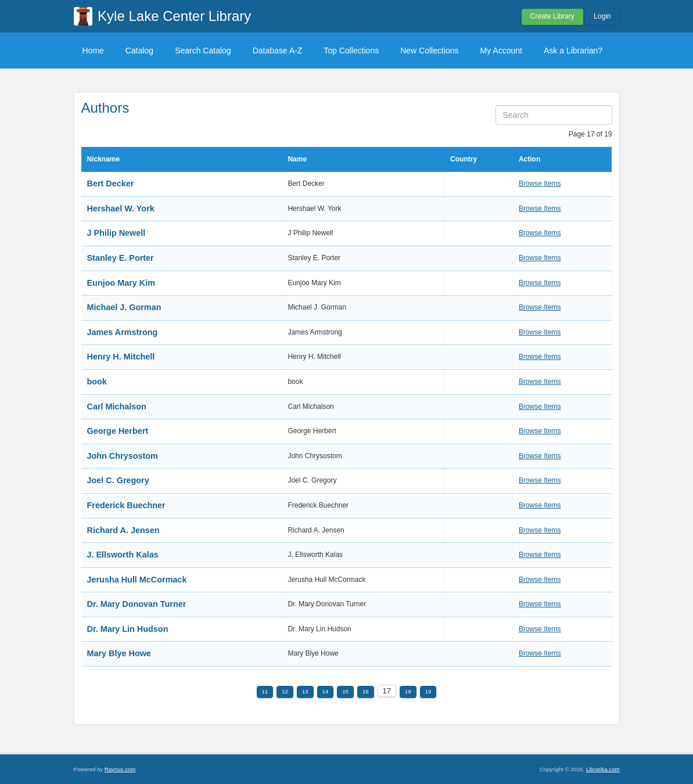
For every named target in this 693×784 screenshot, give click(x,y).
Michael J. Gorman (124, 307)
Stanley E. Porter (121, 258)
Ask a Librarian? (573, 51)
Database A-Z (278, 51)
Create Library (552, 16)
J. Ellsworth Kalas (123, 555)
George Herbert (118, 431)
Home (93, 51)
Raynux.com (120, 769)
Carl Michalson (117, 407)
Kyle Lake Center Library (174, 16)
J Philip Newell (116, 233)
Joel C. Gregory (118, 480)
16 (366, 691)
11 (265, 691)
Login (602, 16)
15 (345, 691)
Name (297, 159)
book (97, 382)
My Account (501, 51)
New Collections (429, 51)
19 (428, 691)
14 (326, 691)
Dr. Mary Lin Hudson (128, 629)
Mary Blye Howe (119, 653)
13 (305, 691)
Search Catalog (203, 51)
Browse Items (540, 184)
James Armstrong (123, 332)
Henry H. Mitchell (121, 357)
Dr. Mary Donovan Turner (137, 604)
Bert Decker (111, 184)
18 (408, 691)
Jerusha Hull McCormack (137, 580)
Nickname (104, 159)
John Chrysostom (123, 456)
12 (285, 691)
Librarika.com (603, 769)
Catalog (139, 51)
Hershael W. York (121, 208)
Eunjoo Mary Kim (121, 283)
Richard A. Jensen (123, 530)
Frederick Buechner (126, 505)
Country (464, 159)
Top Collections (351, 51)
